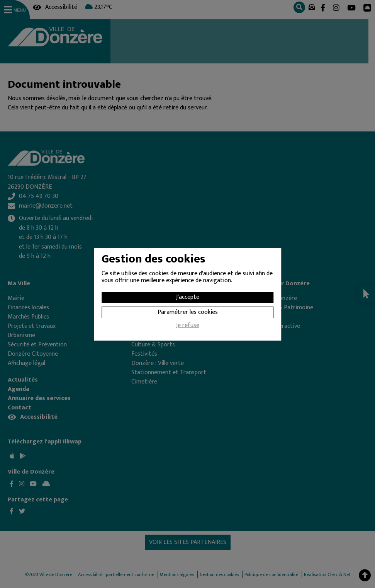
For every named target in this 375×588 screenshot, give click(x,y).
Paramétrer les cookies (188, 312)
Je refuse (188, 326)
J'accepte (188, 297)
